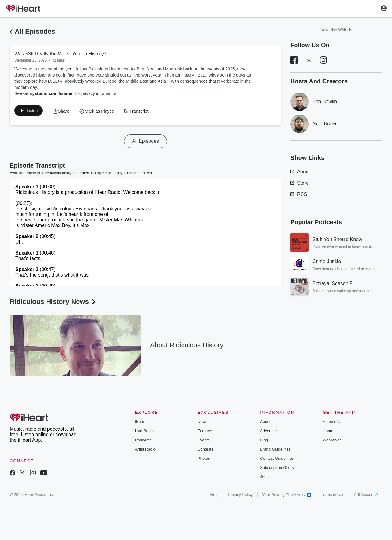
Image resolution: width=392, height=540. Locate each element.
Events (204, 441)
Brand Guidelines (275, 450)
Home (328, 432)
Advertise (268, 432)
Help (215, 496)
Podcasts (143, 441)
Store (300, 183)
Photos (204, 460)
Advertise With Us (336, 30)
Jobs (264, 478)
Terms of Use (333, 496)
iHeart (140, 423)
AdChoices (366, 496)
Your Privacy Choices (287, 496)
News (203, 423)
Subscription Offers (277, 469)
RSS (299, 194)
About (300, 172)
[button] (68, 112)
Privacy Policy (240, 496)
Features (205, 432)
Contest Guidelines (277, 460)
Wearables (332, 441)
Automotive (333, 423)
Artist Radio (145, 450)
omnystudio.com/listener (49, 93)
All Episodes (35, 31)
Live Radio (144, 432)
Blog (264, 441)
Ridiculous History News (53, 303)
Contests (205, 450)
